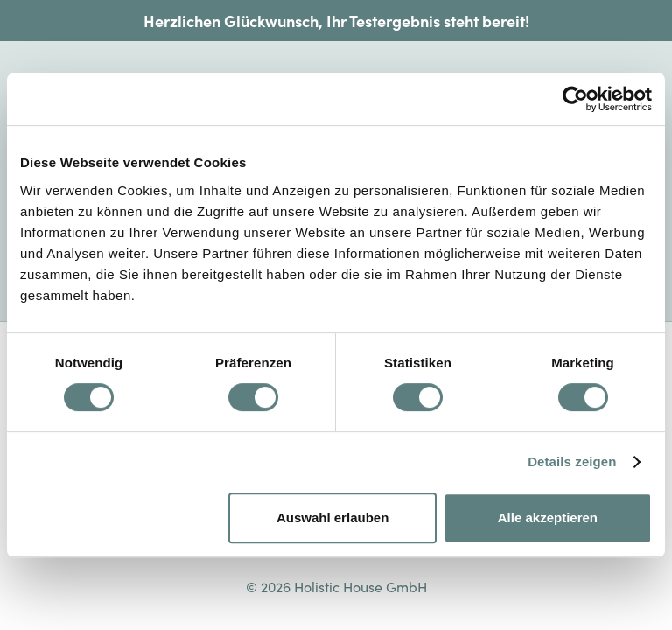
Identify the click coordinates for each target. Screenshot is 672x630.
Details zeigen (572, 462)
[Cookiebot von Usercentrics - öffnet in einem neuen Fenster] (575, 99)
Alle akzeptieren (548, 518)
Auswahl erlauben (332, 518)
